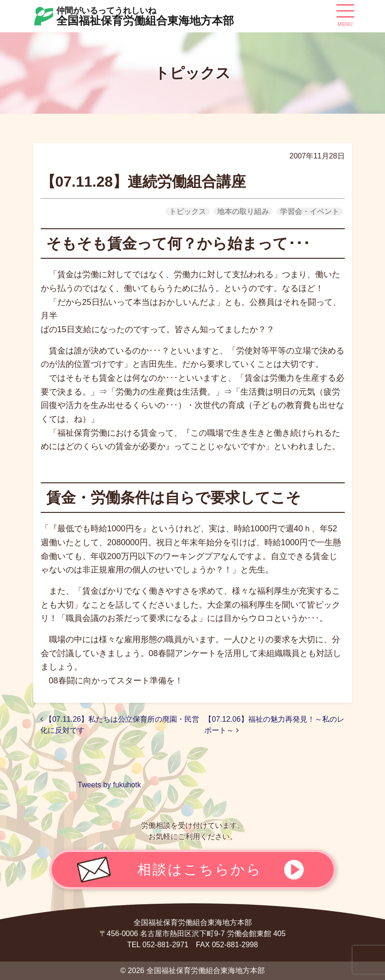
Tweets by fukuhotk (109, 785)
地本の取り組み (243, 211)
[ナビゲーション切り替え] (345, 14)
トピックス (188, 211)
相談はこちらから (200, 869)
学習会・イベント (310, 211)
